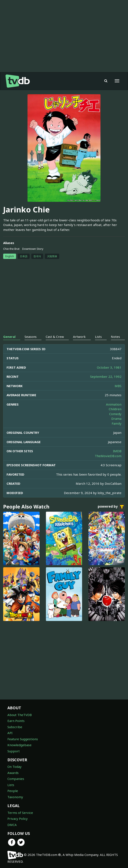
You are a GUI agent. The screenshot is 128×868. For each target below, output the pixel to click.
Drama (116, 419)
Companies (16, 779)
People (13, 791)
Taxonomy (15, 797)
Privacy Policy (18, 819)
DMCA (12, 825)
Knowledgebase (19, 745)
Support (14, 751)
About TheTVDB (20, 715)
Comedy (115, 414)
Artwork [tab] (79, 337)
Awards (13, 773)
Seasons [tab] (31, 337)
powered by (111, 507)
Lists (11, 785)
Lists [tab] (98, 337)
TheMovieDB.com (108, 456)
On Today (14, 767)
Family (117, 423)
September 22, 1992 (106, 376)
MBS (118, 386)
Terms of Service (20, 813)
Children (115, 409)
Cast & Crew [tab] (55, 337)
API (10, 733)
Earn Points (16, 721)
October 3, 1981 (109, 367)
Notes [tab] (115, 337)
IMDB (117, 451)
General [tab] (9, 337)
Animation (114, 404)
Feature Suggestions (23, 739)
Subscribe (15, 727)
